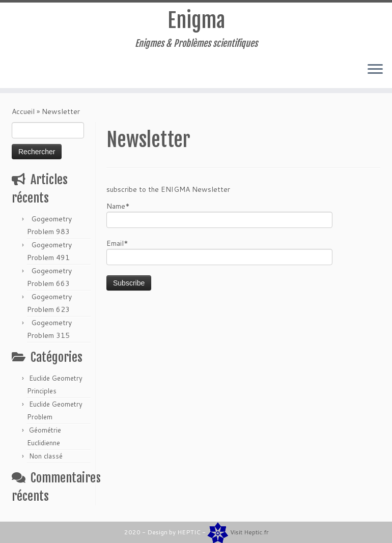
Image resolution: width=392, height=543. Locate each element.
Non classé (46, 456)
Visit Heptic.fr (249, 532)
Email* (219, 252)
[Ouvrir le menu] (375, 70)
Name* (219, 215)
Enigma (196, 20)
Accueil (23, 111)
